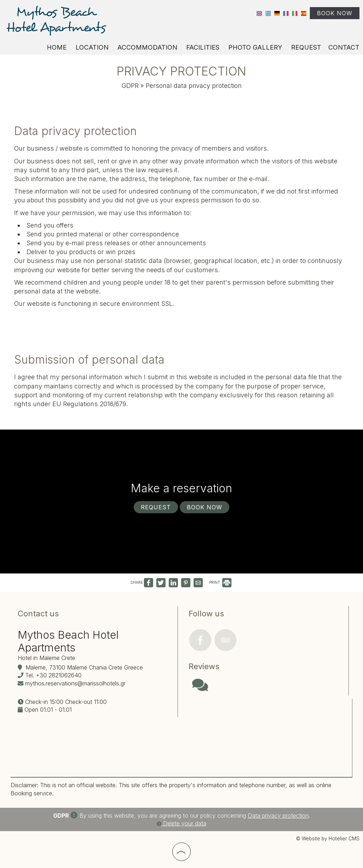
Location (92, 47)
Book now (335, 13)
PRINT (220, 582)
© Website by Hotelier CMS (328, 839)
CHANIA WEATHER (267, 729)
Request (306, 47)
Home (57, 47)
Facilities (203, 47)
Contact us (38, 614)
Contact (344, 47)
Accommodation (147, 47)
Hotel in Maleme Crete (46, 658)
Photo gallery (255, 47)
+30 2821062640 (59, 675)
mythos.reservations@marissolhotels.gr (75, 683)
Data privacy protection (278, 816)
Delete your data (181, 823)
